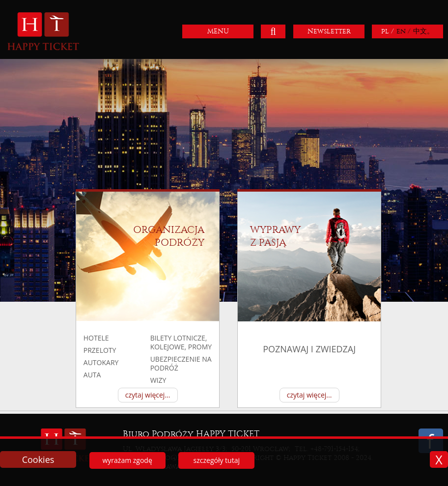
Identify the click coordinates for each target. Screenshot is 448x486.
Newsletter (329, 31)
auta (92, 375)
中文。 (423, 31)
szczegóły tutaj (217, 460)
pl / (388, 31)
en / (404, 31)
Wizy (158, 380)
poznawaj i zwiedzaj (309, 349)
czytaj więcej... (148, 395)
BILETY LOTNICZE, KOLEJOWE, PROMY (181, 342)
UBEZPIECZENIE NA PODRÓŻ (181, 363)
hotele (96, 338)
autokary (101, 362)
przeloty (100, 350)
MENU (218, 31)
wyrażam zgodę (127, 460)
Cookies (38, 459)
